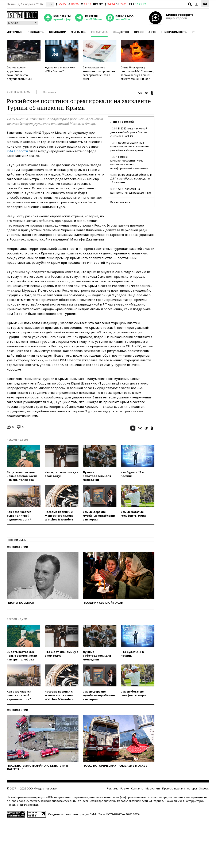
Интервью (15, 32)
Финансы (79, 32)
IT (193, 32)
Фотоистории (17, 547)
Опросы (204, 788)
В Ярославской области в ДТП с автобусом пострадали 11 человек (131, 178)
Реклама (113, 788)
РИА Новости (17, 151)
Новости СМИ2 (16, 540)
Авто (153, 32)
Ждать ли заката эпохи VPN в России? (60, 69)
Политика (99, 32)
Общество (121, 32)
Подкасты (36, 32)
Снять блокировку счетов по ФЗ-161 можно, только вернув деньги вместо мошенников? (137, 73)
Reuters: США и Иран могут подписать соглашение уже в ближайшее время (130, 146)
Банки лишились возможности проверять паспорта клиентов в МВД (99, 73)
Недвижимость (174, 32)
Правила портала (174, 788)
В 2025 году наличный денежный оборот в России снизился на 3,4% (129, 132)
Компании (58, 32)
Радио (125, 788)
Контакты (137, 788)
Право (139, 32)
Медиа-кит (153, 788)
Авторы (192, 788)
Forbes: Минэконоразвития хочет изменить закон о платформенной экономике (129, 162)
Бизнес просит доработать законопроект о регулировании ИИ (19, 73)
